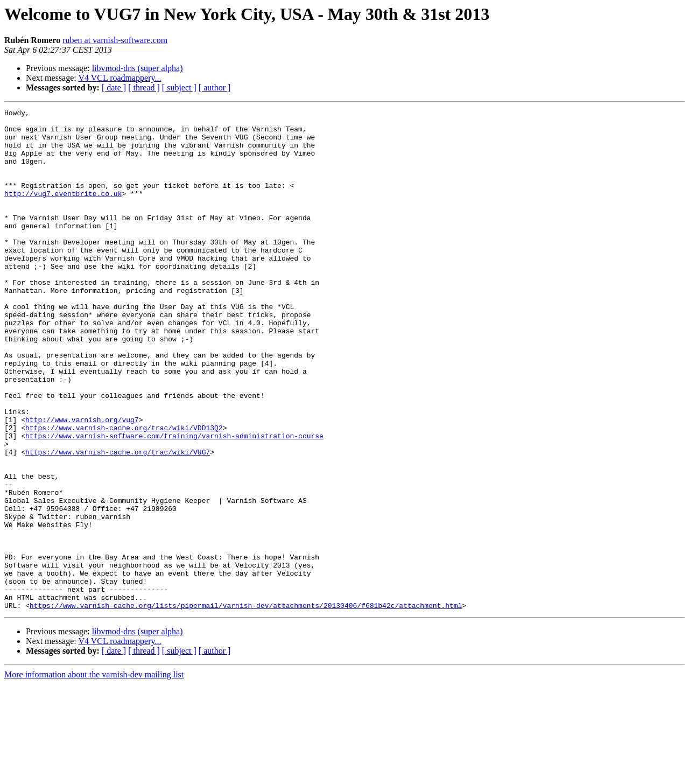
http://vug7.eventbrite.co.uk (63, 211)
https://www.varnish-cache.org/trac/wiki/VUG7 (118, 521)
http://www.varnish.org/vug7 (82, 482)
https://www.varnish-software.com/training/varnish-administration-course (174, 502)
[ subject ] (179, 87)
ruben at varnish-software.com (115, 40)
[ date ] (114, 87)
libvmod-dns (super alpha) (138, 68)
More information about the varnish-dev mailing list (94, 775)
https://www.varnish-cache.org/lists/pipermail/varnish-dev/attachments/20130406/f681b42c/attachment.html (246, 705)
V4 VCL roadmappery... (119, 78)
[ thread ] (144, 87)
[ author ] (215, 87)
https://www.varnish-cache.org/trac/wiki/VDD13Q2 (124, 492)
